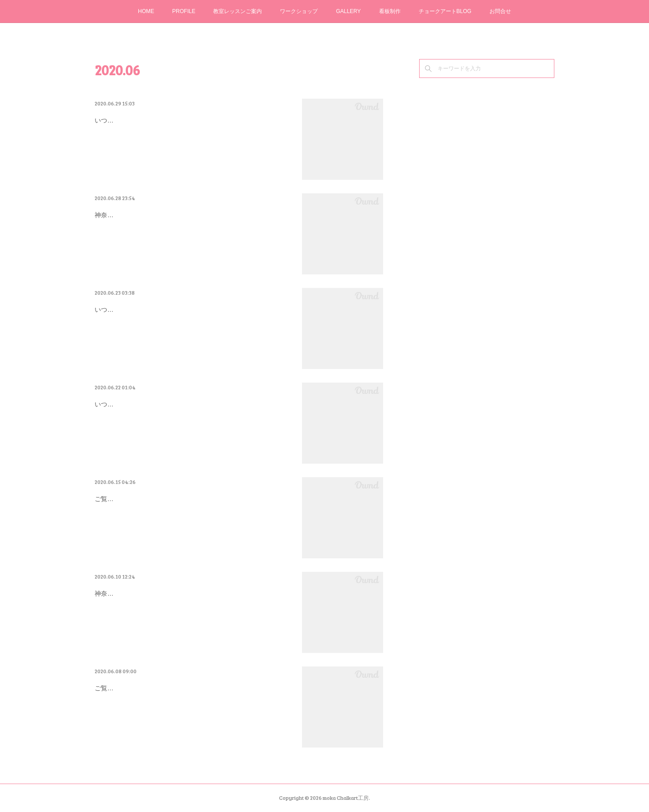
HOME (146, 11)
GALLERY (348, 11)
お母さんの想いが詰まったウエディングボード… (194, 402)
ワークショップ (299, 11)
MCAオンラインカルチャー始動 (159, 686)
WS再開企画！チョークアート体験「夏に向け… (192, 497)
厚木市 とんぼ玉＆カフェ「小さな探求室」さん (194, 592)
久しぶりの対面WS (133, 213)
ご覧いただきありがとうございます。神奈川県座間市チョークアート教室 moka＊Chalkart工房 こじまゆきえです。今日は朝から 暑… (193, 522)
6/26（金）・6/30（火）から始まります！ (181, 308)
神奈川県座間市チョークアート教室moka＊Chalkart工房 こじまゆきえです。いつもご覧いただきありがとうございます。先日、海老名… (193, 238)
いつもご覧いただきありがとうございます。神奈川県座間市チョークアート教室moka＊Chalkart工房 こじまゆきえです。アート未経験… (193, 144)
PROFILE (184, 11)
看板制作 (390, 11)
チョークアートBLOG (445, 11)
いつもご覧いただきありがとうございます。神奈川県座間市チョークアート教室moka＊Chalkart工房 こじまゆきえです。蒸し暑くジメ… (193, 427)
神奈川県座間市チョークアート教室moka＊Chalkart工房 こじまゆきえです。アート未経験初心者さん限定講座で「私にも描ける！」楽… (193, 617)
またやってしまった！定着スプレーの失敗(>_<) (190, 119)
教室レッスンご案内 (238, 11)
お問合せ (500, 11)
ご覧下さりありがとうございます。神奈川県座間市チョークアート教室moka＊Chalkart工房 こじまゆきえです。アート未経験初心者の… (193, 711)
